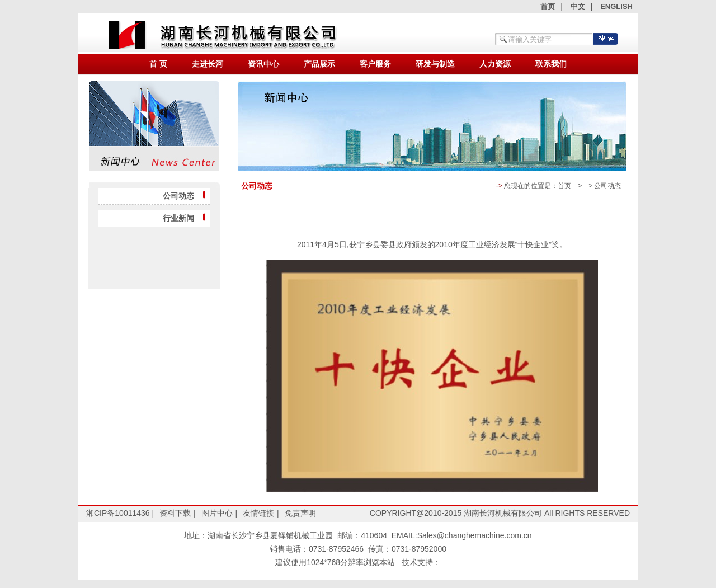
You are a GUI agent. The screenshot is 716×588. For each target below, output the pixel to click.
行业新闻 (180, 218)
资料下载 (175, 513)
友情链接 (258, 513)
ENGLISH (616, 6)
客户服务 (375, 64)
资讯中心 (263, 64)
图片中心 (217, 513)
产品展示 (319, 64)
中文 (578, 6)
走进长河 (208, 64)
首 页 (158, 64)
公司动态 (180, 196)
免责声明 (300, 513)
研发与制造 (435, 64)
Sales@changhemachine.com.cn (475, 535)
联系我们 (551, 64)
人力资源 (495, 64)
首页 (548, 6)
